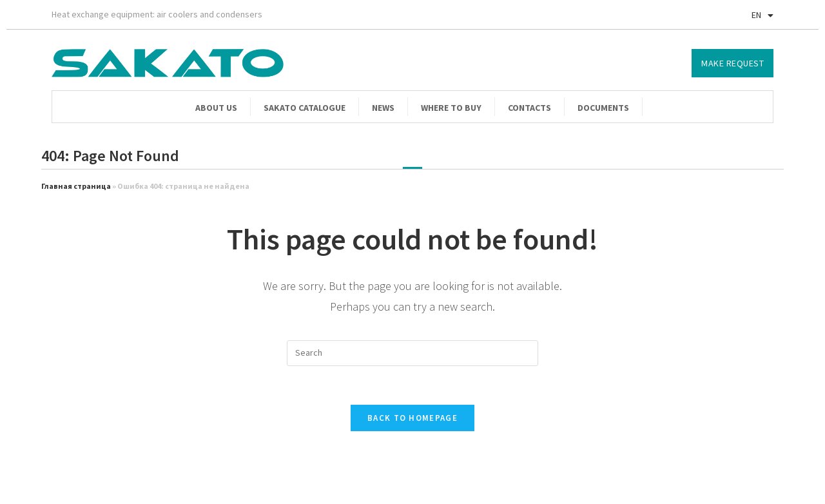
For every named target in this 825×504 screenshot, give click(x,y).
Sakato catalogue (305, 108)
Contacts (529, 108)
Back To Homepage (412, 418)
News (383, 108)
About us (216, 108)
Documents (603, 108)
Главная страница (76, 186)
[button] (733, 63)
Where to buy (451, 108)
